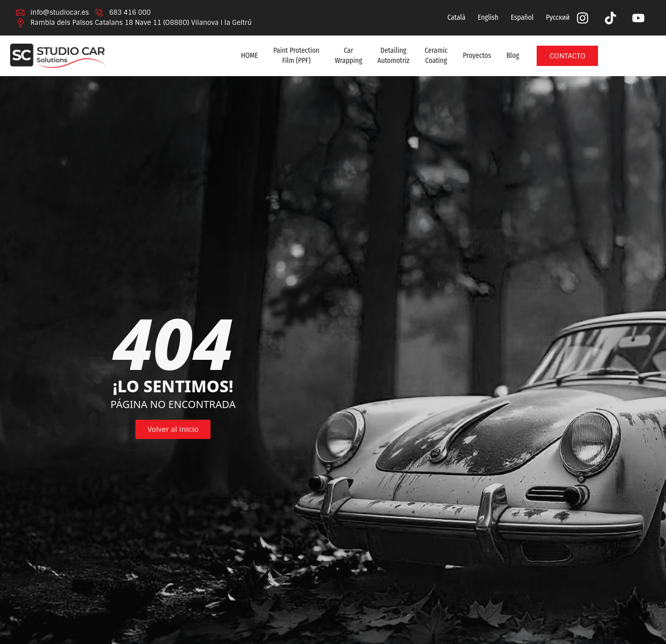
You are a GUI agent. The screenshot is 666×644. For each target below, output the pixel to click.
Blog (513, 56)
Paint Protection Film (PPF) (296, 56)
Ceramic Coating (436, 56)
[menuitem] (455, 18)
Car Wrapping (348, 56)
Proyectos (477, 56)
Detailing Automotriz (393, 56)
